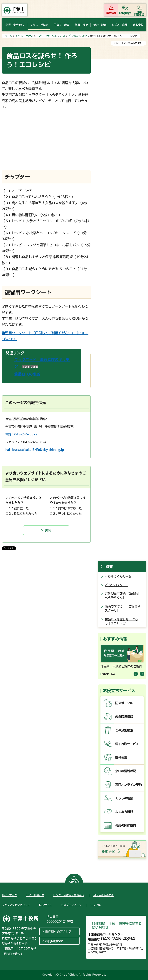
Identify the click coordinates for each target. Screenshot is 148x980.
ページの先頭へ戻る (74, 881)
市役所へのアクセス (58, 932)
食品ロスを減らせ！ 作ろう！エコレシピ (122, 621)
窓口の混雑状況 (126, 771)
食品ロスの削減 (27, 374)
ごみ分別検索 (124, 730)
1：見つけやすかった (67, 508)
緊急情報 (111, 13)
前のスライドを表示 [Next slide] (142, 674)
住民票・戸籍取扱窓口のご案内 (121, 666)
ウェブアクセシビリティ (16, 905)
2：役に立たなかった (23, 514)
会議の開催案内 (126, 825)
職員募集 (121, 757)
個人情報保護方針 (104, 895)
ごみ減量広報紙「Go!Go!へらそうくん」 (122, 596)
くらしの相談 (124, 798)
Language (125, 13)
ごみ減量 (73, 36)
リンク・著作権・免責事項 (69, 895)
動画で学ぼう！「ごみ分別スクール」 (123, 608)
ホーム (8, 36)
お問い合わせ (54, 941)
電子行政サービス (127, 744)
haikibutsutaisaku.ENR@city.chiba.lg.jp (35, 450)
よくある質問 (124, 812)
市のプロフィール (71, 905)
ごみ (63, 36)
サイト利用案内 (35, 895)
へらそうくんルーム (118, 576)
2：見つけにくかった (67, 514)
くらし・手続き (24, 36)
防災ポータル (124, 703)
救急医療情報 (124, 717)
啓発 (84, 36)
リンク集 (95, 905)
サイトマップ (9, 895)
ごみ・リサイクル (47, 36)
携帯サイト (45, 905)
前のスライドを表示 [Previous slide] (136, 674)
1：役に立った (19, 508)
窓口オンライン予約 (129, 785)
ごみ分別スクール (117, 585)
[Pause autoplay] (104, 674)
